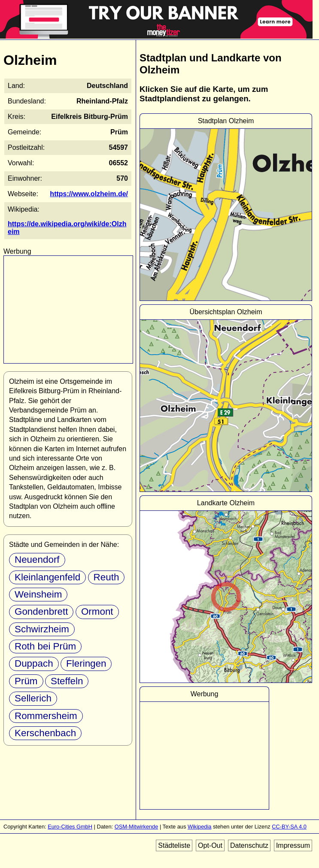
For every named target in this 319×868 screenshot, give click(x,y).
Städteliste (174, 845)
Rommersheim (46, 716)
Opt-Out (210, 845)
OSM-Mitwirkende (137, 827)
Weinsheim (38, 594)
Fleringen (86, 663)
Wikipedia (199, 827)
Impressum (293, 845)
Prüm (26, 681)
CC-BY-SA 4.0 (289, 827)
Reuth (106, 577)
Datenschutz (249, 845)
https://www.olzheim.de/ (89, 194)
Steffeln (67, 681)
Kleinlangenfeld (47, 577)
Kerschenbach (45, 733)
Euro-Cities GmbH (70, 827)
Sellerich (33, 698)
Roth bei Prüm (45, 646)
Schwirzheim (42, 629)
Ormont (97, 612)
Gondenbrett (41, 612)
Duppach (34, 663)
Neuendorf (37, 560)
